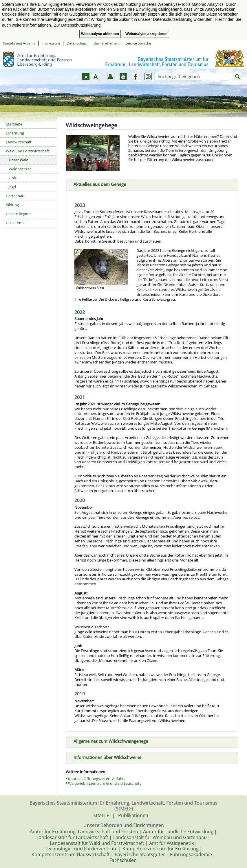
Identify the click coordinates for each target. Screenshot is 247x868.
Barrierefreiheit (106, 43)
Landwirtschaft (19, 142)
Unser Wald (19, 160)
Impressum (51, 43)
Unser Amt (15, 223)
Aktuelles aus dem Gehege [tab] (97, 184)
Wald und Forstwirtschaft (28, 151)
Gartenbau (15, 196)
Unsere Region (18, 214)
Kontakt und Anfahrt (19, 43)
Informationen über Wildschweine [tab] (105, 757)
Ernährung (15, 133)
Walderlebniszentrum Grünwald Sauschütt (105, 783)
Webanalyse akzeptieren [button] (146, 34)
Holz (13, 178)
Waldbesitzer (20, 169)
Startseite (14, 124)
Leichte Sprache (138, 43)
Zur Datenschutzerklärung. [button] (78, 25)
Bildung (12, 205)
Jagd (12, 187)
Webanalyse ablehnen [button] (100, 34)
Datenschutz (77, 43)
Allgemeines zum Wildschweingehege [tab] (108, 740)
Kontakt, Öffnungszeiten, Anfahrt (97, 779)
